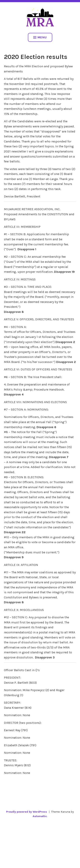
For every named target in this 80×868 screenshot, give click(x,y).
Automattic (40, 816)
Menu (40, 37)
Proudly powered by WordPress (27, 812)
